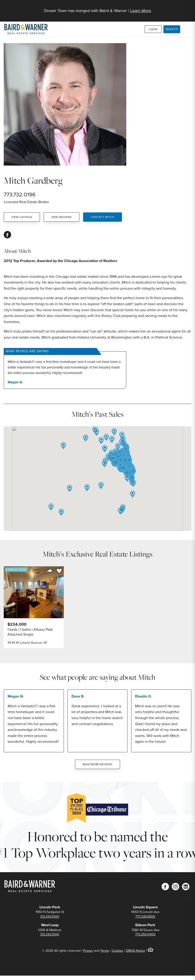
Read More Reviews (97, 764)
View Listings (22, 217)
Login (153, 29)
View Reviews (62, 217)
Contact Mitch (103, 217)
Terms (105, 951)
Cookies (117, 951)
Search (172, 29)
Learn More (141, 11)
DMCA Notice (135, 951)
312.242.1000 (50, 917)
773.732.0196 (20, 195)
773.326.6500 (145, 917)
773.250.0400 (145, 934)
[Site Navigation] (188, 8)
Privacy (88, 951)
